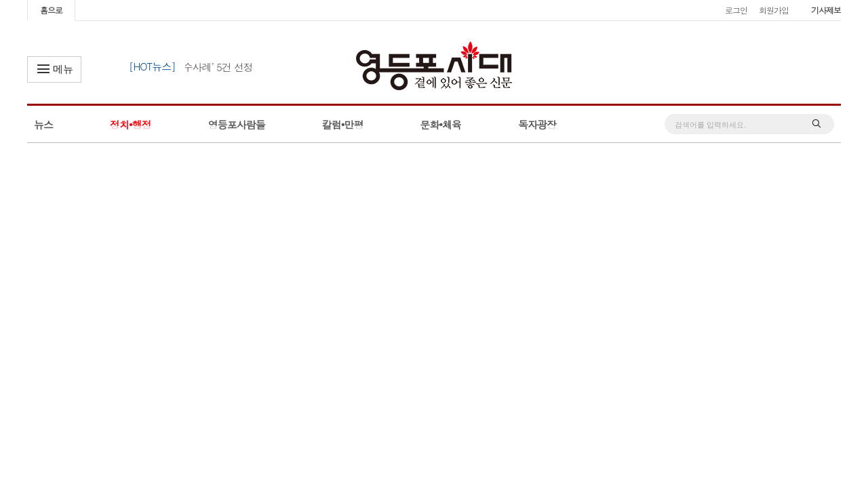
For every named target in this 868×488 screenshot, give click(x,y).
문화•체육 (440, 124)
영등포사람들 (237, 124)
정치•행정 (131, 124)
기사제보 (826, 10)
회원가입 (774, 10)
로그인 (736, 10)
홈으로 (51, 10)
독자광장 (537, 124)
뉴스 (43, 124)
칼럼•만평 (343, 124)
